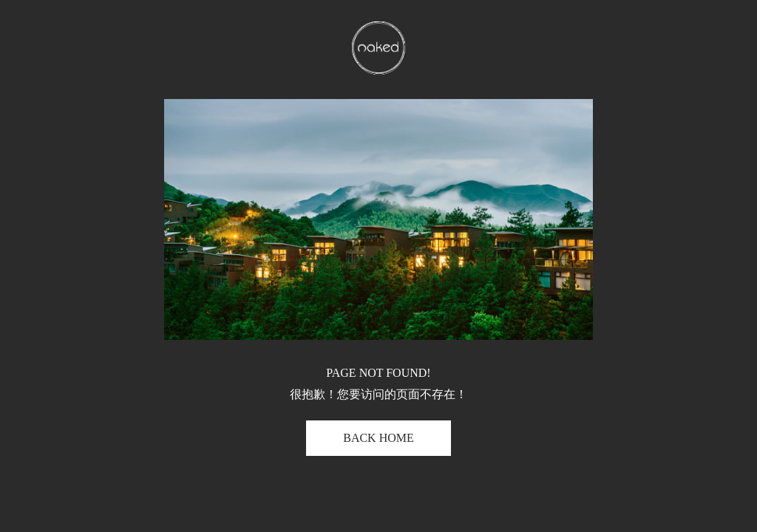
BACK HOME (378, 438)
